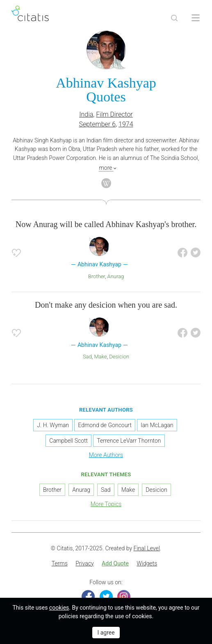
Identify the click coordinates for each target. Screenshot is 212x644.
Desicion (119, 357)
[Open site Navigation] (196, 18)
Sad (87, 357)
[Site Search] (174, 18)
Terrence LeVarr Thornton (129, 441)
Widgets (147, 563)
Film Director (114, 114)
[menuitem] (60, 564)
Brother (97, 276)
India (86, 114)
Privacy (84, 563)
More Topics (106, 504)
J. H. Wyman (53, 425)
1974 (126, 124)
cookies (59, 608)
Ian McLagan (157, 425)
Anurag (116, 276)
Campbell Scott (68, 441)
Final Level (147, 548)
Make (100, 357)
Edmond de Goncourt (105, 425)
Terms (60, 563)
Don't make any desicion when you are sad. (106, 305)
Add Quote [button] (115, 563)
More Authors (106, 455)
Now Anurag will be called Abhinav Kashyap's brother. (106, 224)
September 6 (98, 124)
